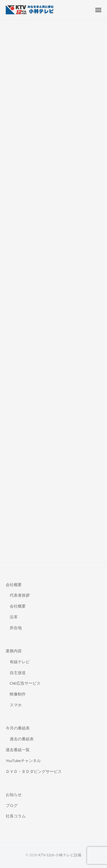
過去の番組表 (22, 739)
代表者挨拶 (20, 595)
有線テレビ (20, 662)
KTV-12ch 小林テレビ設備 (60, 855)
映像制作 (18, 694)
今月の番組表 (18, 728)
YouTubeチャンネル (23, 761)
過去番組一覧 (18, 750)
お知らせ (14, 795)
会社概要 (14, 585)
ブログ (12, 806)
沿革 (14, 617)
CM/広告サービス (25, 683)
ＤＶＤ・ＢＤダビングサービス (34, 772)
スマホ (16, 705)
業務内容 (14, 651)
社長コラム (16, 816)
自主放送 (18, 673)
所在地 (16, 628)
